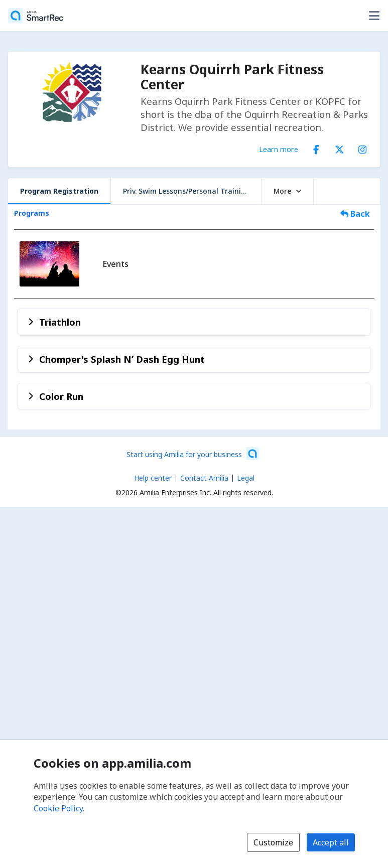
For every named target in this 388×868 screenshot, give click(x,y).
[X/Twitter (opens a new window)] (339, 148)
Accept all (331, 842)
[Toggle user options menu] (374, 16)
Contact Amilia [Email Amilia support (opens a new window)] (204, 478)
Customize (273, 842)
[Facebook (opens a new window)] (316, 148)
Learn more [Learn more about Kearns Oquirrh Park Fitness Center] (279, 149)
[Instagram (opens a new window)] (362, 148)
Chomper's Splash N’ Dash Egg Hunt (122, 359)
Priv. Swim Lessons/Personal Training (186, 191)
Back (355, 214)
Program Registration (59, 191)
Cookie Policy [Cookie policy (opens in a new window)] (58, 808)
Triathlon (60, 322)
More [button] (287, 191)
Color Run (61, 396)
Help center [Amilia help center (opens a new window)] (153, 478)
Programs (32, 213)
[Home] (36, 16)
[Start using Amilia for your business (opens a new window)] (193, 454)
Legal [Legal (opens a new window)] (246, 478)
